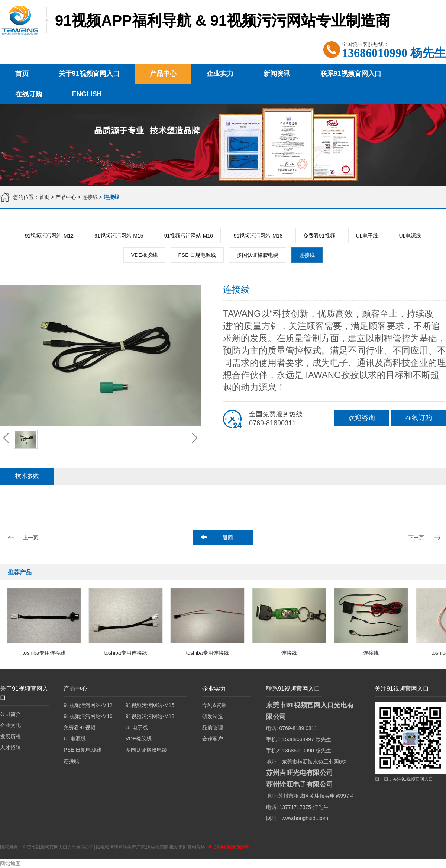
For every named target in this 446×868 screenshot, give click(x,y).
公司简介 (10, 714)
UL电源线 (410, 236)
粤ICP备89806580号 (228, 847)
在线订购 (29, 94)
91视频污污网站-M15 (119, 236)
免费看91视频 (319, 236)
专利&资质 (214, 705)
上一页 (30, 538)
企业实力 (220, 74)
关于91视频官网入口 (89, 74)
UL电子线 (367, 236)
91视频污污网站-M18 (258, 236)
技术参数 (27, 476)
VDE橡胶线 (144, 255)
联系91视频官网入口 (351, 74)
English (87, 94)
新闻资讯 (277, 74)
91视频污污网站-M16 (188, 236)
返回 (228, 538)
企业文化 (10, 725)
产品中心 (163, 74)
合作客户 (213, 739)
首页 (22, 74)
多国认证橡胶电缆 (258, 255)
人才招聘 (10, 748)
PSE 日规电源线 (197, 255)
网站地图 (10, 864)
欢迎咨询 (362, 418)
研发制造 (213, 716)
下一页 (416, 538)
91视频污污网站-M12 (49, 236)
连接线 (91, 197)
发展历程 (10, 736)
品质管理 (213, 727)
